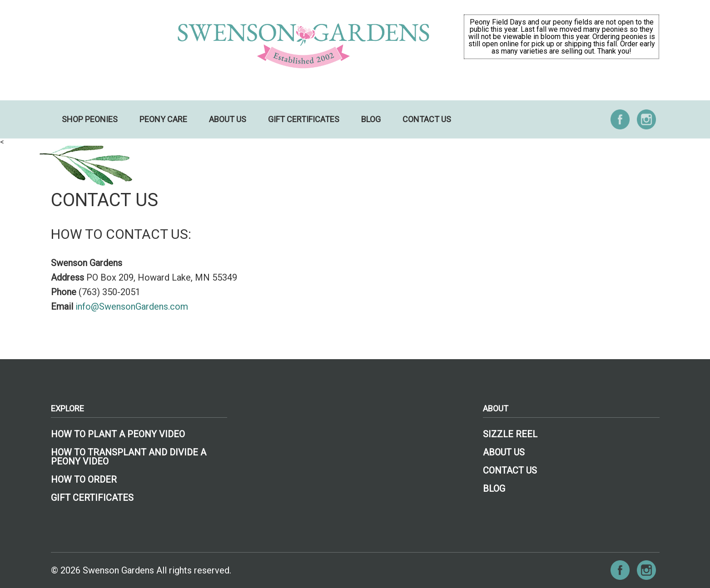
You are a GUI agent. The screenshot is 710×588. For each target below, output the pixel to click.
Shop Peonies (90, 119)
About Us (228, 119)
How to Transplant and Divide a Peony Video (129, 457)
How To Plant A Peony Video (118, 434)
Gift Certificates (304, 119)
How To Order (84, 479)
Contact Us (427, 119)
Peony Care (163, 119)
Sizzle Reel (510, 434)
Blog (371, 119)
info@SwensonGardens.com (132, 306)
